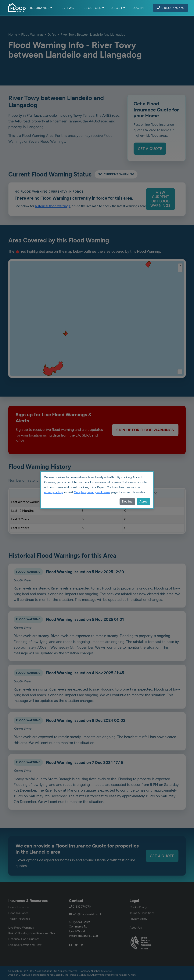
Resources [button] (93, 8)
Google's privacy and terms (92, 492)
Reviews (67, 8)
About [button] (118, 8)
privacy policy (53, 492)
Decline (127, 501)
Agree (144, 501)
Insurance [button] (41, 8)
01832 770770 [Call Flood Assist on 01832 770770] (171, 8)
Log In (138, 8)
